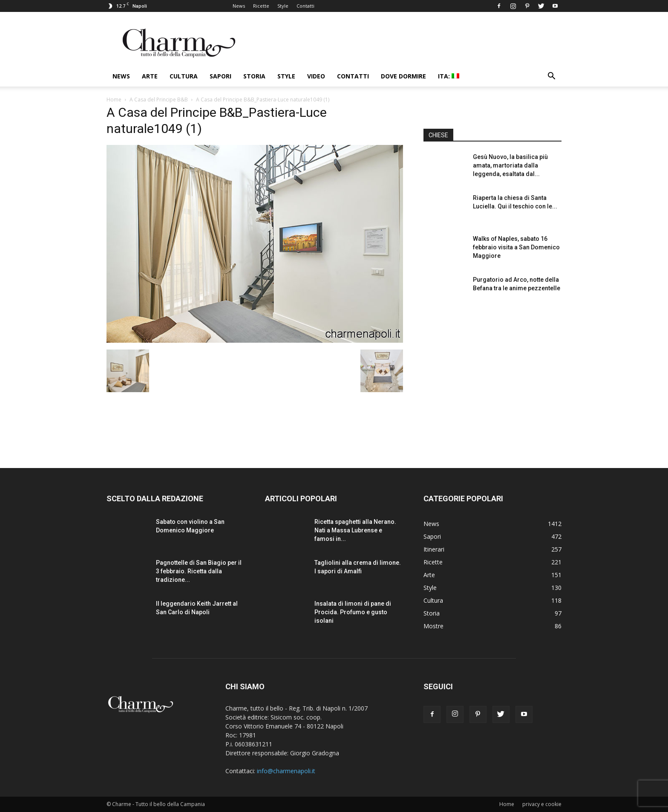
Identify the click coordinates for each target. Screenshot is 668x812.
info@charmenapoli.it (286, 771)
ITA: (449, 76)
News (239, 6)
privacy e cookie (542, 804)
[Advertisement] (492, 379)
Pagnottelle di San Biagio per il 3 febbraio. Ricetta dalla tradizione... (199, 571)
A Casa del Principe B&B (159, 100)
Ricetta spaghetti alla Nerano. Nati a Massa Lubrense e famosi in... (355, 530)
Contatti (305, 6)
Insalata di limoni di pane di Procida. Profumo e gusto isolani (353, 612)
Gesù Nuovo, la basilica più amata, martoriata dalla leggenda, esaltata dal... (510, 165)
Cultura (184, 76)
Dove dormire (403, 76)
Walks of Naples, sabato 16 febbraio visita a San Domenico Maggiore (516, 247)
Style (283, 6)
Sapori (220, 76)
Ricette (261, 6)
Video (316, 76)
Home (114, 100)
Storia (254, 76)
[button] (551, 77)
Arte (150, 76)
